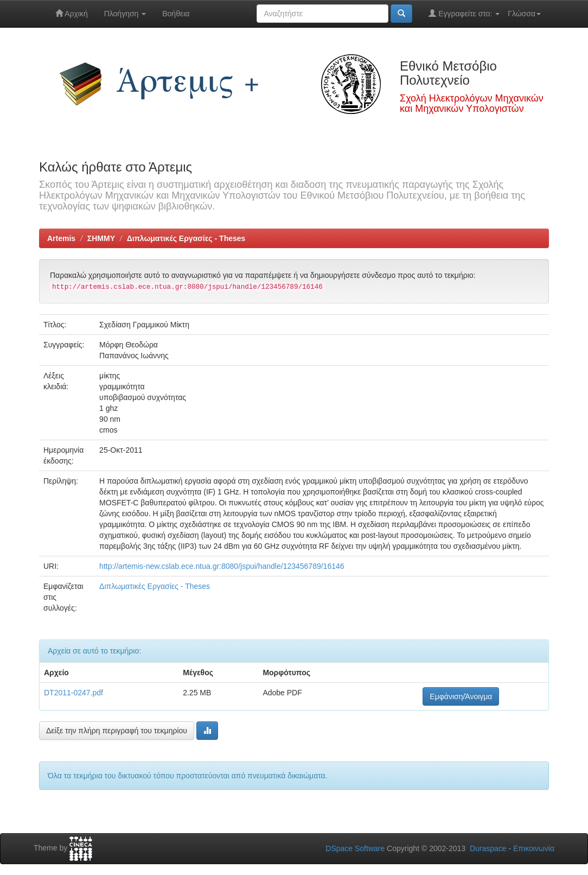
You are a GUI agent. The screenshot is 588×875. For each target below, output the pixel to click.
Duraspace (488, 848)
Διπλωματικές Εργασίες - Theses (186, 238)
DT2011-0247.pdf (73, 693)
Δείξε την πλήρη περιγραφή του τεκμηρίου (117, 731)
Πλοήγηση (125, 14)
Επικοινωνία (534, 848)
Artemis (61, 238)
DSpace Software (355, 848)
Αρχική (72, 13)
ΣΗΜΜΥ (101, 238)
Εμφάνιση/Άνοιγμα (461, 696)
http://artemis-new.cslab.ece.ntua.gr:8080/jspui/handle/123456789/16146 (222, 566)
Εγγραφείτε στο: (464, 13)
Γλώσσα (524, 14)
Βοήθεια (176, 14)
